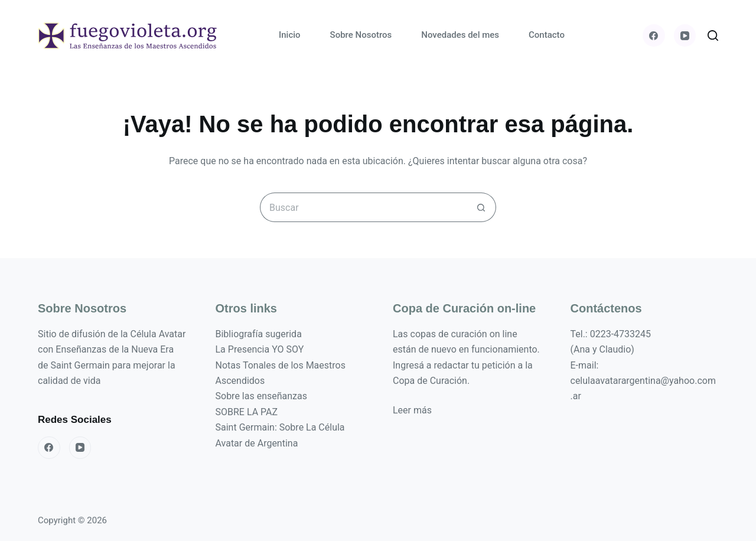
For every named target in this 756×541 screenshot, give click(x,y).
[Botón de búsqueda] (481, 207)
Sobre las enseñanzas (262, 396)
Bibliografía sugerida (259, 334)
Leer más (412, 410)
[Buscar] (713, 35)
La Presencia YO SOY (260, 349)
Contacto (547, 35)
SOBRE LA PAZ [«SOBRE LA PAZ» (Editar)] (247, 412)
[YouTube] (685, 35)
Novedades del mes (460, 35)
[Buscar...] (363, 207)
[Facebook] (654, 35)
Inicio (290, 35)
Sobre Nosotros (361, 35)
